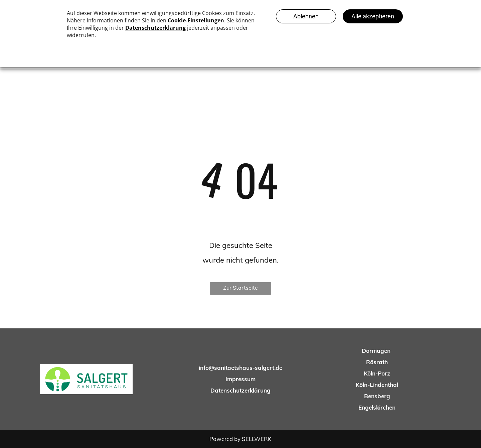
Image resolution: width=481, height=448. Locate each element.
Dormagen (376, 351)
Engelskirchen (377, 407)
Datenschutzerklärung (240, 390)
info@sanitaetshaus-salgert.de (240, 368)
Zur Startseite (240, 288)
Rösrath (377, 362)
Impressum (240, 379)
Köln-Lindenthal (377, 385)
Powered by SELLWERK (240, 439)
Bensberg (377, 396)
